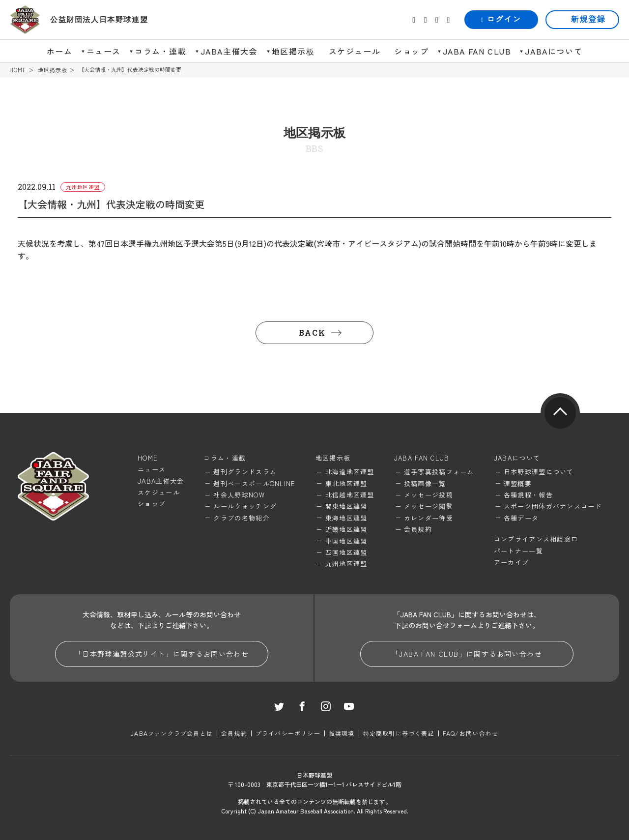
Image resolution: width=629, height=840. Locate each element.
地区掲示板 (293, 51)
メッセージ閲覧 (429, 506)
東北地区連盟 (346, 483)
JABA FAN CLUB (477, 51)
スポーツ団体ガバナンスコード (553, 506)
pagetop (560, 413)
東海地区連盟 (346, 518)
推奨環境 (342, 733)
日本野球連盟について (539, 472)
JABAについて (554, 51)
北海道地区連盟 (350, 472)
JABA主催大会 (229, 51)
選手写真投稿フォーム (439, 472)
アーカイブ (512, 562)
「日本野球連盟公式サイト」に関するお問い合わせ (162, 654)
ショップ (411, 51)
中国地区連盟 (346, 541)
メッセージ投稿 (429, 495)
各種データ (521, 518)
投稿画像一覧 (425, 483)
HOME (18, 70)
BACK (312, 333)
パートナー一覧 (518, 551)
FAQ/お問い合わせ (471, 733)
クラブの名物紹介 (241, 518)
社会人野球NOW (239, 495)
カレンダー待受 (429, 518)
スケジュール (355, 51)
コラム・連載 (161, 51)
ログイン (501, 19)
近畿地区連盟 (346, 529)
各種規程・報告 (528, 495)
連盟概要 (518, 483)
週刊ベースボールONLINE (254, 483)
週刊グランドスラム (245, 472)
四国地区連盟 (346, 552)
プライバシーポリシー (288, 733)
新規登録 (588, 19)
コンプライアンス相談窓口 (536, 539)
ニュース (104, 51)
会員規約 (418, 529)
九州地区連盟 (346, 564)
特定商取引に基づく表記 (399, 733)
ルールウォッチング (245, 506)
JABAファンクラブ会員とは (172, 733)
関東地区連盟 (346, 506)
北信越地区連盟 (350, 495)
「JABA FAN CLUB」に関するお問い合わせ (467, 654)
